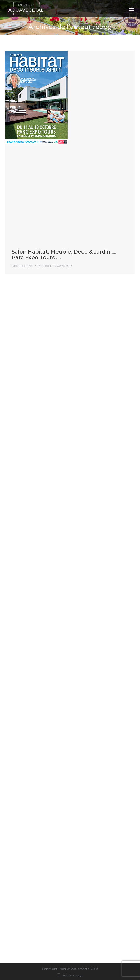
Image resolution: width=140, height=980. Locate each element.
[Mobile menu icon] (131, 9)
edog (104, 27)
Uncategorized (23, 266)
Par (44, 266)
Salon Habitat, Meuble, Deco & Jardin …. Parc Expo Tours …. (64, 255)
